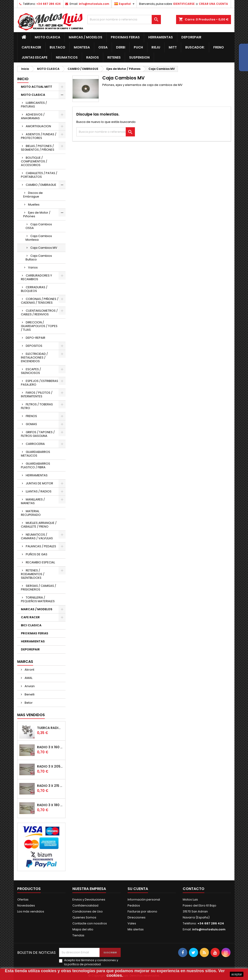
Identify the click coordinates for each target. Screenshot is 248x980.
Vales (132, 923)
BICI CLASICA (31, 625)
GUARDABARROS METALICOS (36, 454)
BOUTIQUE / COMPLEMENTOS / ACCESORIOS (34, 161)
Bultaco (57, 47)
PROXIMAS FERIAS (125, 37)
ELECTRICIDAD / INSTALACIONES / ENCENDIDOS (34, 357)
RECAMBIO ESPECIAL (40, 562)
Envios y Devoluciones (89, 900)
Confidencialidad (85, 905)
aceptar (237, 974)
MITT (173, 47)
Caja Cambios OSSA (39, 226)
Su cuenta (138, 889)
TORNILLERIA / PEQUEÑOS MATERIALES (38, 599)
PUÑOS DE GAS (37, 554)
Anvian (29, 686)
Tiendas (78, 935)
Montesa (82, 47)
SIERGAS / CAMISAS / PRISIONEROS (38, 588)
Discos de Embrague (33, 195)
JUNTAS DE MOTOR (39, 483)
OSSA (103, 47)
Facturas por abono (142, 911)
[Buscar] (124, 20)
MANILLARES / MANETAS (33, 501)
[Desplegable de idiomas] (125, 4)
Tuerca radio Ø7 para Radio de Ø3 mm (50, 728)
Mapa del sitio (83, 929)
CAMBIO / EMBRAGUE (41, 185)
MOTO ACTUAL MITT (37, 87)
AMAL (28, 678)
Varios (33, 267)
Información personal (144, 900)
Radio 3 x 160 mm (50, 747)
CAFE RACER (31, 47)
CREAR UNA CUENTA (213, 4)
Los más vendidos (31, 911)
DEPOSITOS (34, 346)
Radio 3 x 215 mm (50, 786)
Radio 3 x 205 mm (50, 766)
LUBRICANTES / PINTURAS (34, 105)
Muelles (34, 205)
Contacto (194, 889)
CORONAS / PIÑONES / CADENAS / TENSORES (40, 301)
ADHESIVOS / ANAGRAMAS (33, 116)
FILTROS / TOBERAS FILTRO (37, 406)
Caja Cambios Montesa (39, 238)
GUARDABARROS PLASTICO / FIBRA (36, 465)
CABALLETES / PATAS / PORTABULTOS (39, 175)
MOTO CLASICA (47, 37)
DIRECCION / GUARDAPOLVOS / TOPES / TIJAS (39, 326)
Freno (219, 47)
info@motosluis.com (94, 4)
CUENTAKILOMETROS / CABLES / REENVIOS (39, 312)
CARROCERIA (35, 444)
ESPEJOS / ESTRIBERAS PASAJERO (40, 383)
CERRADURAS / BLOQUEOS (34, 289)
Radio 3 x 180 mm (50, 805)
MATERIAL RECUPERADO (31, 513)
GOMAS (31, 424)
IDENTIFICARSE (184, 4)
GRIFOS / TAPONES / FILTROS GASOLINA (38, 434)
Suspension (139, 57)
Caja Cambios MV (44, 248)
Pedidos (134, 905)
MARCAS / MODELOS (86, 37)
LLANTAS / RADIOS (39, 491)
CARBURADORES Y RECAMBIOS (36, 277)
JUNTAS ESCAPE (34, 57)
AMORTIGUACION (38, 126)
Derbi (121, 47)
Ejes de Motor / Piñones (37, 214)
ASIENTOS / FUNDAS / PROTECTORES (39, 136)
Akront (29, 670)
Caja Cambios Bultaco (39, 258)
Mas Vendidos (31, 715)
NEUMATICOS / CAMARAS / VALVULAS (37, 536)
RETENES (114, 57)
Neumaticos (67, 57)
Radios (93, 57)
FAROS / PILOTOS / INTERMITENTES (37, 394)
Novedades (26, 905)
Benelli (29, 694)
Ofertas (23, 900)
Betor (28, 703)
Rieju (156, 47)
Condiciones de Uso (88, 911)
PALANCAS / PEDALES (41, 546)
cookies (49, 971)
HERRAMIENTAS (161, 37)
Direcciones (137, 917)
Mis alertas (136, 929)
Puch (138, 47)
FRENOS (31, 416)
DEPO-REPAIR (36, 338)
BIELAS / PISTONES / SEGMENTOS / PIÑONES (38, 148)
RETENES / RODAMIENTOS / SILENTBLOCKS (33, 574)
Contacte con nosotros (90, 923)
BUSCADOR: (195, 47)
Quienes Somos (84, 917)
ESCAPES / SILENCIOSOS (31, 371)
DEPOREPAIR (191, 37)
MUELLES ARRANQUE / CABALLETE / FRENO (39, 525)
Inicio (23, 79)
